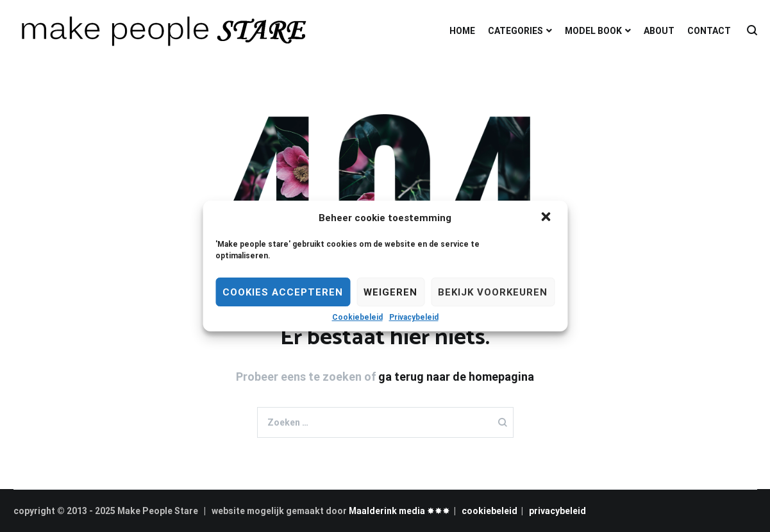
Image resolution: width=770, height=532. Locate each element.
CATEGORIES (515, 31)
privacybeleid (557, 511)
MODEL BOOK (593, 31)
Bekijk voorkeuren (493, 292)
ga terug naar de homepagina (456, 377)
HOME (462, 31)
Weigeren (390, 292)
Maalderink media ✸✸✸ (399, 511)
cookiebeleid (490, 511)
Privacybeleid (414, 317)
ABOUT (659, 31)
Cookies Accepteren (283, 292)
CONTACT (709, 31)
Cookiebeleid (357, 317)
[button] (547, 218)
